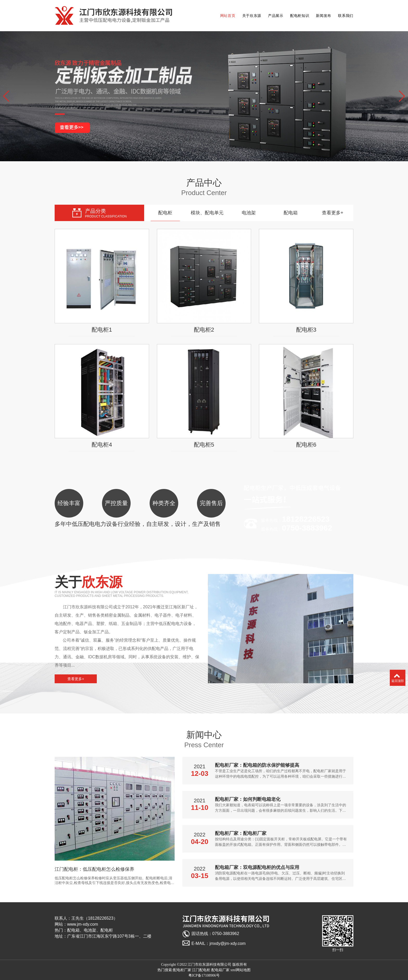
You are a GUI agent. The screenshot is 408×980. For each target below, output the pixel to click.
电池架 (249, 213)
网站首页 (228, 16)
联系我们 (346, 16)
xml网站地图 (240, 970)
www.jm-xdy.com (83, 924)
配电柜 (165, 213)
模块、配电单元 (207, 213)
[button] (6, 96)
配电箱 (291, 213)
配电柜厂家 (182, 970)
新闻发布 (324, 16)
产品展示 (276, 16)
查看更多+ (333, 213)
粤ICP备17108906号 (204, 975)
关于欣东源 (252, 16)
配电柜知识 (300, 16)
